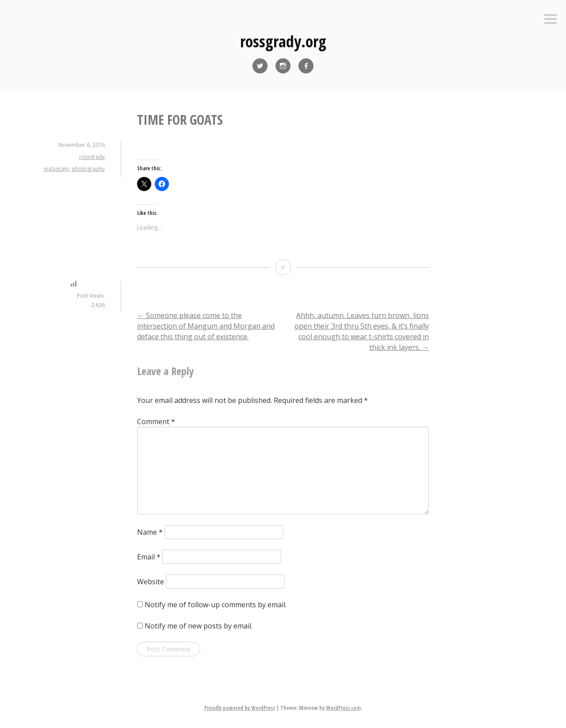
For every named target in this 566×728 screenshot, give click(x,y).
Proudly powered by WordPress (240, 708)
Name (150, 532)
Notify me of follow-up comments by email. (216, 605)
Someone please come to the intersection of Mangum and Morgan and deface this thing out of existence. (206, 326)
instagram (56, 169)
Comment (156, 421)
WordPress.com (343, 708)
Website (151, 582)
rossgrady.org (283, 41)
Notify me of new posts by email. (199, 626)
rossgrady (92, 157)
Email (149, 557)
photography (88, 169)
